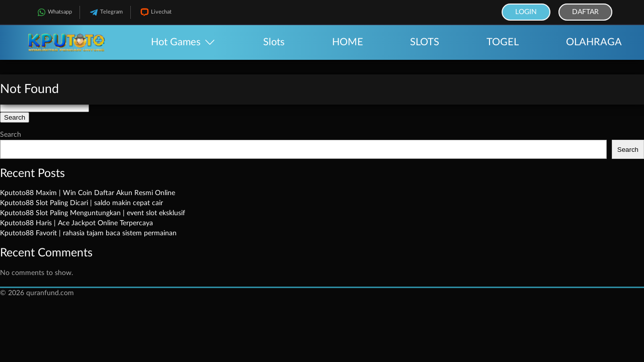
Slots (274, 42)
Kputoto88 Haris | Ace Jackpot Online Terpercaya (76, 223)
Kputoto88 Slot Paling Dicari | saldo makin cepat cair (82, 203)
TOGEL (503, 42)
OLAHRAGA (594, 42)
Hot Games (176, 42)
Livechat (155, 12)
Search (11, 135)
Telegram (105, 12)
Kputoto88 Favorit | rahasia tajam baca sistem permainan (88, 233)
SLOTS (425, 42)
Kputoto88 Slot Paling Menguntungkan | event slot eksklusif (93, 213)
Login (526, 12)
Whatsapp (54, 12)
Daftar (585, 12)
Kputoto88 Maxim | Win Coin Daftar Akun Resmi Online (88, 193)
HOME (348, 42)
